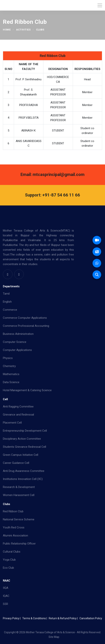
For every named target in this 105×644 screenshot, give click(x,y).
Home (7, 30)
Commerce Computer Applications (25, 318)
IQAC (6, 596)
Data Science (11, 382)
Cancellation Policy (91, 618)
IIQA (6, 588)
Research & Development (19, 487)
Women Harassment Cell (19, 495)
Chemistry (9, 366)
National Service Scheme (19, 519)
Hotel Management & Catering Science (27, 390)
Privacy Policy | (12, 618)
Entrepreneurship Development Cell (25, 431)
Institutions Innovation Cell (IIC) (23, 479)
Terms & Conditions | (35, 618)
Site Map (54, 637)
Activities (23, 30)
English (7, 302)
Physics (8, 358)
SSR (5, 604)
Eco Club (8, 568)
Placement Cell (12, 423)
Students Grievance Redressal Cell (24, 447)
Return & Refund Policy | (64, 618)
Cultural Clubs (12, 552)
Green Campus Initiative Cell (21, 455)
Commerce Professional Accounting (26, 326)
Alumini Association (15, 536)
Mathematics (11, 374)
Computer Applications (17, 350)
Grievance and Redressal (18, 415)
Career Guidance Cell (16, 463)
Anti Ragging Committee (18, 407)
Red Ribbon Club (13, 511)
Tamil (6, 294)
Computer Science (15, 342)
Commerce (10, 310)
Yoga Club (9, 560)
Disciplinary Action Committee (22, 439)
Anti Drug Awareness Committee (24, 471)
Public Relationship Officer (19, 544)
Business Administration (18, 334)
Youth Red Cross (14, 527)
